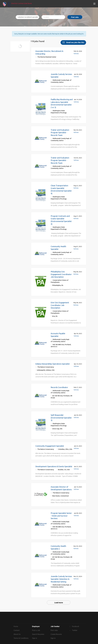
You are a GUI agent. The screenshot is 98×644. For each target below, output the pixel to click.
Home (16, 625)
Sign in (35, 636)
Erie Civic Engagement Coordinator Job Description (60, 304)
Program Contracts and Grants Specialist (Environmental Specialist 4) (61, 218)
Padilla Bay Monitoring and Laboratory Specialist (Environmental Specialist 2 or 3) (62, 102)
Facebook (76, 625)
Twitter (75, 629)
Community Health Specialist (58, 246)
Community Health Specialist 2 (58, 546)
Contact (17, 629)
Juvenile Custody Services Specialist (61, 74)
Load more (59, 601)
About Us (17, 633)
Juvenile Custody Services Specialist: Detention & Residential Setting (61, 577)
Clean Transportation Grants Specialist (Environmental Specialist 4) (61, 188)
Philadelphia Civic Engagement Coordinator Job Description (61, 273)
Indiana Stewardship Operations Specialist (52, 362)
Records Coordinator (59, 386)
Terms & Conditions (21, 636)
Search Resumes (38, 633)
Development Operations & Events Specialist (54, 465)
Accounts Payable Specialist (58, 333)
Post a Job (36, 629)
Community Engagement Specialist (50, 444)
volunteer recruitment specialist (21, 46)
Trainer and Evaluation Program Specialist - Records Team (60, 131)
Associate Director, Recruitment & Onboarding (49, 51)
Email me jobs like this (75, 41)
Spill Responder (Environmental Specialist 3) (61, 416)
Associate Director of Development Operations (61, 487)
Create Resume (56, 633)
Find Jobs (75, 17)
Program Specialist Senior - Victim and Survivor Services (61, 514)
